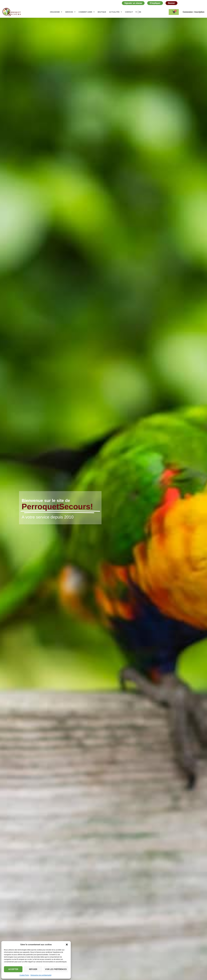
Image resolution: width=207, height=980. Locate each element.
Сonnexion (188, 12)
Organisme (56, 12)
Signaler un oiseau (133, 3)
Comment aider (87, 12)
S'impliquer (155, 3)
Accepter (13, 969)
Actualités (116, 12)
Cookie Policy (24, 975)
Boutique (102, 12)
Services (70, 12)
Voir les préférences (56, 969)
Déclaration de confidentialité (41, 975)
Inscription (199, 12)
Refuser (33, 969)
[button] (67, 945)
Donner (171, 3)
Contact (129, 12)
